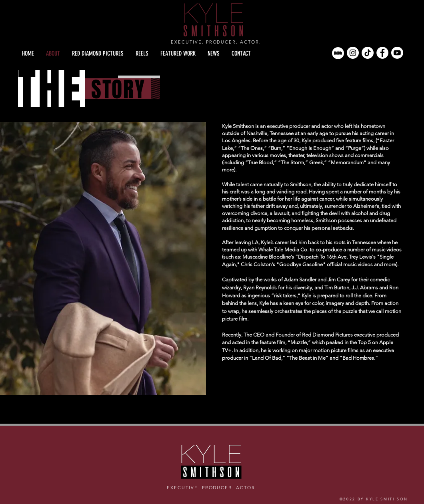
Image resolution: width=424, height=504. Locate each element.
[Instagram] (353, 53)
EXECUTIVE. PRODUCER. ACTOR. (216, 42)
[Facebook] (382, 53)
